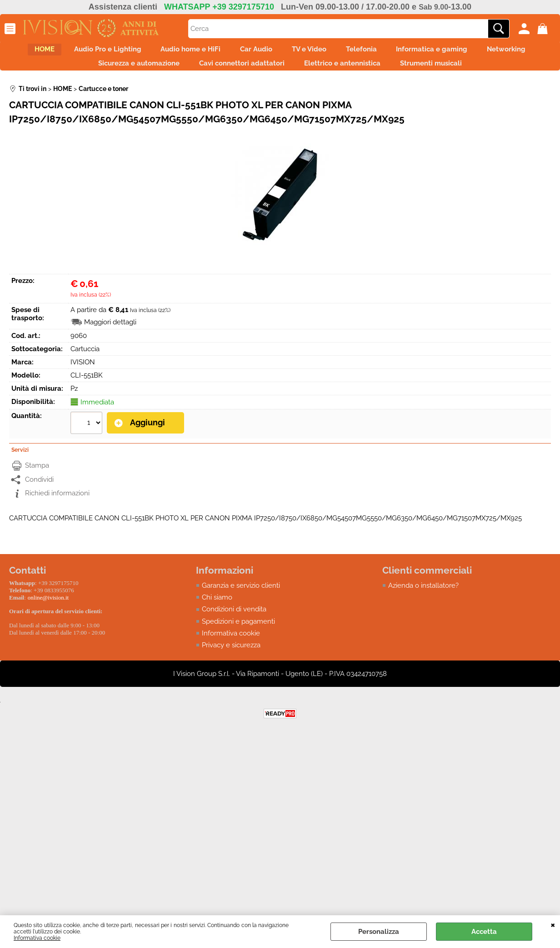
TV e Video (346, 52)
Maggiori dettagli (110, 333)
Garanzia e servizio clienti (241, 595)
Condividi (39, 489)
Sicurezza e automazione (160, 71)
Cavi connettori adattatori (271, 71)
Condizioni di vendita (234, 619)
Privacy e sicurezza (231, 655)
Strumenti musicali (475, 71)
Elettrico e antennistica (379, 71)
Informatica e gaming (484, 52)
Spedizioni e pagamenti (238, 631)
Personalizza (379, 932)
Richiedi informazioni (57, 503)
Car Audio (285, 52)
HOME (50, 52)
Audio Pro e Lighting (121, 52)
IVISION (83, 373)
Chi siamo (217, 607)
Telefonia (406, 52)
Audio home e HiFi (212, 52)
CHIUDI (553, 924)
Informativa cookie (37, 938)
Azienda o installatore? (423, 595)
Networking (73, 71)
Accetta (484, 932)
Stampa (37, 475)
